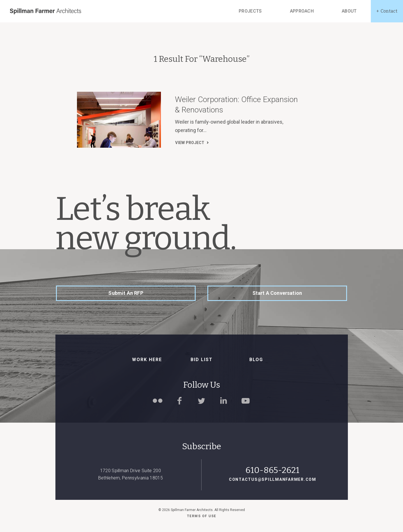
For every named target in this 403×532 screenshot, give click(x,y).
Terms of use (202, 516)
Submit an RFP (126, 293)
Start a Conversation (277, 293)
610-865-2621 (272, 470)
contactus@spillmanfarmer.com (273, 479)
